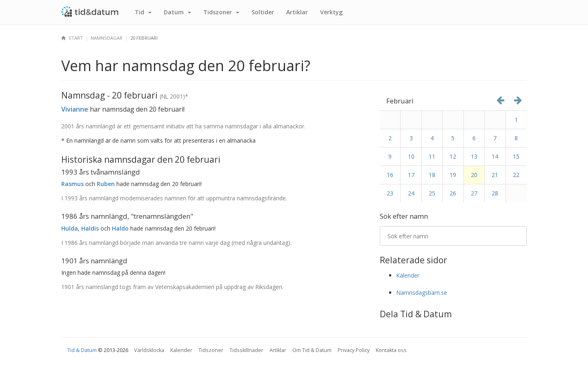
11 (432, 156)
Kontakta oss (391, 350)
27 (474, 193)
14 (495, 156)
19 (453, 175)
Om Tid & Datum (312, 350)
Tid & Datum (82, 350)
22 (516, 175)
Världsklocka (149, 350)
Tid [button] (143, 12)
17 (411, 175)
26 (453, 193)
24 (411, 193)
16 (390, 175)
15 (516, 156)
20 (474, 175)
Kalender (408, 275)
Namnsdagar (107, 38)
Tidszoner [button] (221, 12)
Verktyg (331, 12)
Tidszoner (211, 350)
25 (432, 193)
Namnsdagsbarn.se (422, 293)
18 (432, 175)
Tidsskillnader (246, 350)
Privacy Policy (354, 350)
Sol (263, 12)
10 (411, 156)
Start (72, 38)
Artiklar (297, 12)
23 (390, 193)
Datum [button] (177, 12)
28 (495, 193)
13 (474, 156)
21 (495, 175)
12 (453, 156)
